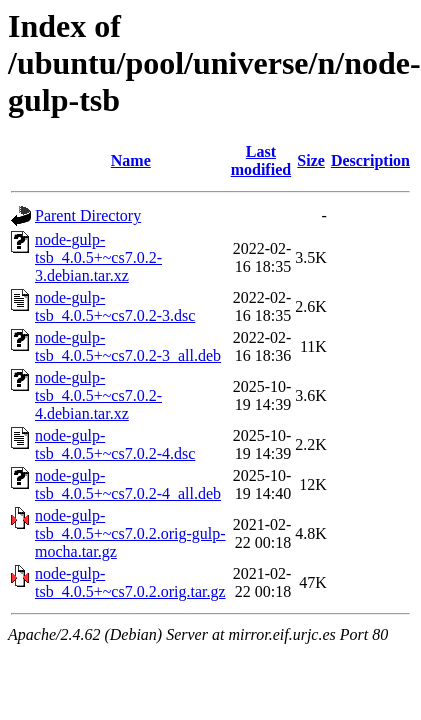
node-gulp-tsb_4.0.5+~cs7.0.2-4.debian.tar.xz (98, 395)
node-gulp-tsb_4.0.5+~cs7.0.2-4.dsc (115, 444)
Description (370, 160)
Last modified (261, 160)
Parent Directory (88, 215)
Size (311, 160)
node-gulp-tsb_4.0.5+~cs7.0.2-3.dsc (115, 306)
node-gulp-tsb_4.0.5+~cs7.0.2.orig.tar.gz (130, 582)
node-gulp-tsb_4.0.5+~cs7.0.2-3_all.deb (128, 346)
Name (131, 160)
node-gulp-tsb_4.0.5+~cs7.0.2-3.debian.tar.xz (98, 257)
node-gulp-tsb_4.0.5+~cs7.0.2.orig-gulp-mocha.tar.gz (130, 533)
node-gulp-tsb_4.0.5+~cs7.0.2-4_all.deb (128, 484)
